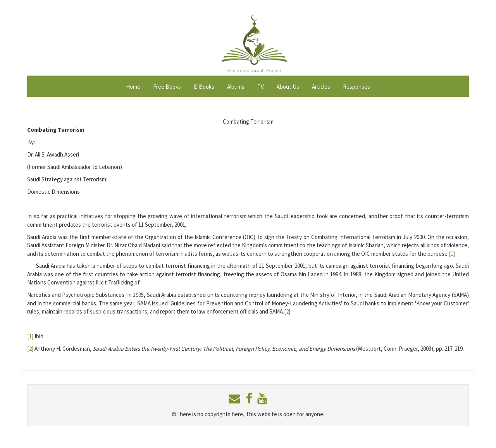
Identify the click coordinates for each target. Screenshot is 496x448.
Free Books (167, 87)
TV (261, 87)
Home (133, 87)
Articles (321, 87)
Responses (356, 87)
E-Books (204, 87)
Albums (236, 87)
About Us (288, 87)
